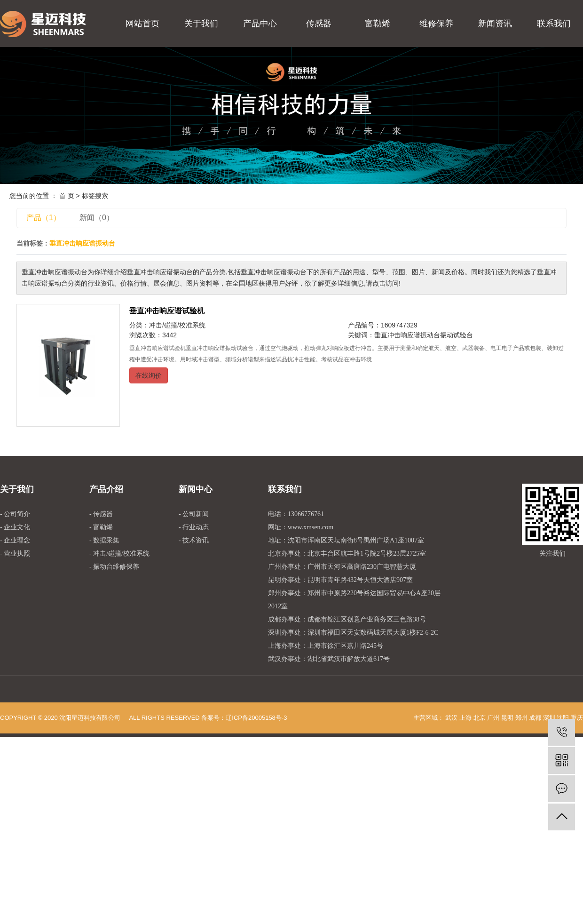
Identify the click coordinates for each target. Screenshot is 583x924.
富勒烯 (378, 24)
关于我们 (201, 24)
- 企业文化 (15, 527)
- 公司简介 (15, 514)
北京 (480, 718)
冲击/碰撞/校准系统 (177, 325)
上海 (465, 718)
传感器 (319, 24)
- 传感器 (101, 514)
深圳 (549, 718)
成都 (535, 718)
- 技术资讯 (194, 540)
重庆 (577, 718)
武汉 (451, 718)
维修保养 (436, 24)
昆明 (507, 718)
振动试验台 (457, 335)
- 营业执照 (15, 554)
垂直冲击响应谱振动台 (407, 335)
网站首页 (142, 24)
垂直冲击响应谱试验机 (167, 311)
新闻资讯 (495, 24)
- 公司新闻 (194, 514)
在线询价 (149, 375)
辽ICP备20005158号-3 (256, 718)
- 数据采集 (104, 540)
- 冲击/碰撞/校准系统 (119, 554)
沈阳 (563, 718)
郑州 (521, 718)
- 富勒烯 (101, 527)
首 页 (67, 196)
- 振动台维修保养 (114, 567)
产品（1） (43, 218)
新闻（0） (97, 218)
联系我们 (554, 24)
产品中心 (260, 24)
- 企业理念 (15, 540)
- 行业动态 (194, 527)
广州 (493, 718)
